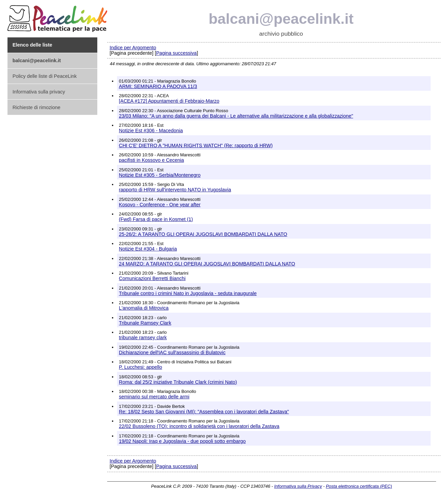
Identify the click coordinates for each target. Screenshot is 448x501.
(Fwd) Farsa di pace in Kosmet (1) (156, 219)
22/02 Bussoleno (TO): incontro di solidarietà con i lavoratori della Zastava (199, 426)
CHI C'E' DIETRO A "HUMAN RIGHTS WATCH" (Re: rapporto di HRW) (196, 145)
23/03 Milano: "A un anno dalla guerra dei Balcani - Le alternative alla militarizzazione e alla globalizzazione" (236, 116)
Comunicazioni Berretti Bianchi (152, 278)
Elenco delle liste (32, 45)
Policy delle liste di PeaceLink (45, 76)
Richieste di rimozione (37, 107)
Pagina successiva (176, 53)
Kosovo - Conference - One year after (160, 205)
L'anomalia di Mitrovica (144, 308)
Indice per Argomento (133, 48)
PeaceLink (59, 16)
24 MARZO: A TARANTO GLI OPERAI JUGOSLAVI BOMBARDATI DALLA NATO (207, 264)
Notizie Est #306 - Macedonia (151, 131)
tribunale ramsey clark (143, 338)
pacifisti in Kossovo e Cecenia (152, 160)
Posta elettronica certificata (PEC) (359, 486)
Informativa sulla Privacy (298, 486)
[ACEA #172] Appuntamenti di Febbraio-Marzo (169, 101)
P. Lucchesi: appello (141, 367)
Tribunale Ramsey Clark (145, 323)
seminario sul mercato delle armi (154, 397)
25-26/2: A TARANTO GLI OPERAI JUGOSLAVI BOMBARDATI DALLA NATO (203, 234)
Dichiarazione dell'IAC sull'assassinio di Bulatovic (172, 352)
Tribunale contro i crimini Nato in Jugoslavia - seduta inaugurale (188, 293)
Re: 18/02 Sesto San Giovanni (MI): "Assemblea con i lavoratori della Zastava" (204, 412)
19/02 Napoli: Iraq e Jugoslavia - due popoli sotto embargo (182, 441)
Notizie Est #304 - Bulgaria (148, 249)
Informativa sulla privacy (39, 92)
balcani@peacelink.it (281, 19)
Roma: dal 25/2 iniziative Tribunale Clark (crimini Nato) (178, 382)
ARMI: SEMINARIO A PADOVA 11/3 (158, 86)
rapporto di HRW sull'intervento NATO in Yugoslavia (175, 190)
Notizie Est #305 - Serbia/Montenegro (160, 175)
